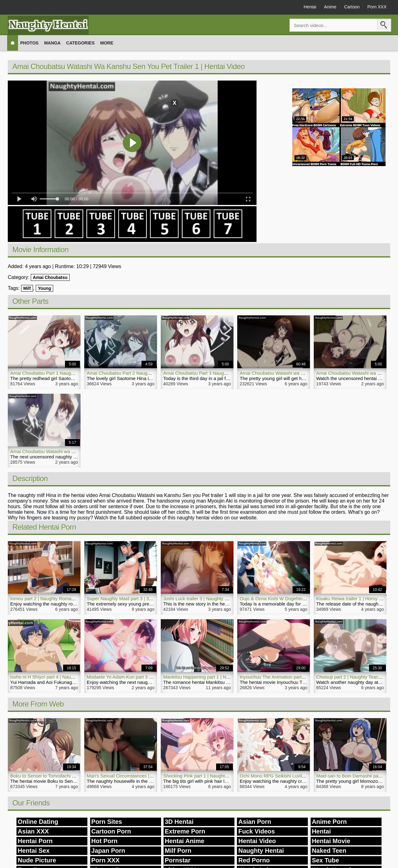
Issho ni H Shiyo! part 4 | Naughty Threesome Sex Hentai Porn (75, 677)
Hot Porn (104, 841)
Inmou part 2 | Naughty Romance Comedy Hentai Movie (68, 599)
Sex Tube (325, 860)
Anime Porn (329, 822)
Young (45, 288)
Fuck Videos (256, 831)
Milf (27, 288)
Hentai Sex (34, 851)
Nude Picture (37, 860)
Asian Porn (255, 822)
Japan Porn (108, 851)
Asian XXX (33, 831)
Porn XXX (377, 7)
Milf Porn (178, 851)
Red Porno (254, 860)
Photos (29, 43)
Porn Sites (107, 822)
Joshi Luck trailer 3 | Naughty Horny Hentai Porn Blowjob (222, 599)
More (107, 43)
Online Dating (38, 822)
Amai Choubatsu (50, 277)
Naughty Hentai (261, 851)
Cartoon (352, 7)
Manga (52, 43)
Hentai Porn (35, 841)
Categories (81, 43)
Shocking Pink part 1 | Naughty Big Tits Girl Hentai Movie (222, 776)
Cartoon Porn (111, 831)
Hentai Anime (185, 841)
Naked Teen (329, 851)
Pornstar (178, 860)
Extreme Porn (185, 831)
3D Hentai (179, 822)
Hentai (310, 7)
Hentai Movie (331, 841)
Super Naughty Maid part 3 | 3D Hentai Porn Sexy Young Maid (151, 599)
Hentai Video (257, 841)
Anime (330, 7)
